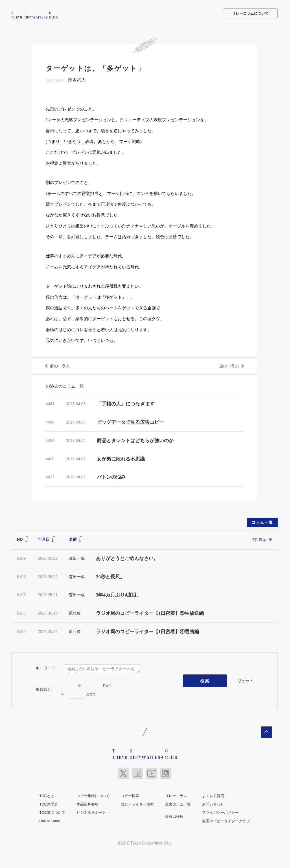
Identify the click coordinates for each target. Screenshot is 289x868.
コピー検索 (130, 795)
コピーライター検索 (137, 803)
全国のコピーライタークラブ (226, 820)
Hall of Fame (50, 820)
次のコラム (229, 365)
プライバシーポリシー (220, 812)
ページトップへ (266, 731)
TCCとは (47, 795)
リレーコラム (176, 795)
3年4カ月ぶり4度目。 (119, 594)
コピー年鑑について (93, 795)
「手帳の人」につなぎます (126, 403)
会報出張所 (174, 816)
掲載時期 (43, 689)
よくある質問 (213, 795)
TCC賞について (52, 812)
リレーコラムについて (250, 13)
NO (23, 539)
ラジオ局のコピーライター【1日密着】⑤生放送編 (150, 613)
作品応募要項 (87, 803)
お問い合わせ (213, 803)
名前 (76, 539)
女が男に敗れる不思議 (121, 458)
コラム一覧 (262, 522)
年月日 (47, 539)
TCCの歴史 (49, 803)
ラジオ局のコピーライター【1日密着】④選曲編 (148, 631)
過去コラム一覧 (178, 803)
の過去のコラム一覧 (65, 386)
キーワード (45, 667)
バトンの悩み (111, 477)
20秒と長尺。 (110, 576)
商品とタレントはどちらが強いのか (135, 440)
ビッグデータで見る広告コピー (130, 422)
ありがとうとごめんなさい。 (127, 558)
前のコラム (60, 365)
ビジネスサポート (91, 812)
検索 (205, 680)
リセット (246, 680)
